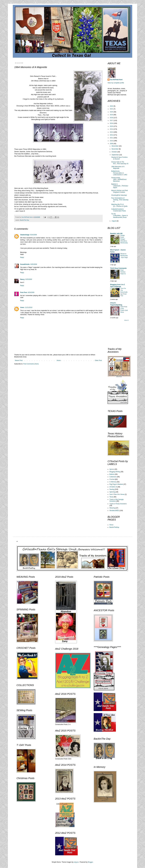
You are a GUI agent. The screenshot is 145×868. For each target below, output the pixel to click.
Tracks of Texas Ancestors (118, 504)
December (115, 146)
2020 (112, 112)
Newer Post (19, 360)
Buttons (112, 474)
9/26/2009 (31, 292)
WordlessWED (114, 511)
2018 (112, 118)
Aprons (112, 469)
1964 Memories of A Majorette (118, 167)
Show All (126, 320)
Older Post (98, 360)
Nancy (22, 279)
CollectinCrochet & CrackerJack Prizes (119, 210)
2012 (112, 135)
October (114, 152)
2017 (112, 121)
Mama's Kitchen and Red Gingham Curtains (120, 191)
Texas (111, 497)
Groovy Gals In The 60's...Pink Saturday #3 (120, 163)
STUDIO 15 (113, 487)
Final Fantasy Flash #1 (123, 272)
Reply (22, 257)
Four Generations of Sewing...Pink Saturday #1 (120, 200)
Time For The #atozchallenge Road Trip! (124, 292)
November (115, 149)
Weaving (112, 508)
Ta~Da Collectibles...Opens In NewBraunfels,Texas (120, 216)
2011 (112, 138)
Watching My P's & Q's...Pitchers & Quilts (119, 205)
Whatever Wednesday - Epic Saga (124, 256)
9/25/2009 (34, 264)
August (114, 221)
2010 (112, 141)
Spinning (112, 492)
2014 (112, 129)
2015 (112, 126)
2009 (112, 144)
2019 (112, 115)
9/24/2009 (33, 235)
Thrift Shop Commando (118, 268)
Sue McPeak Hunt (116, 80)
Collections (113, 477)
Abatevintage (25, 235)
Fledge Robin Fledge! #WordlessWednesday (124, 239)
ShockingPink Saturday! (119, 195)
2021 (112, 109)
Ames (22, 307)
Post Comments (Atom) (31, 364)
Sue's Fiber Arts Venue (117, 494)
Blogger (90, 862)
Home (59, 360)
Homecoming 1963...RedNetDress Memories (119, 179)
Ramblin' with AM (116, 234)
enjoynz (76, 862)
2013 (112, 132)
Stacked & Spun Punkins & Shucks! (119, 158)
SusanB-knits (25, 264)
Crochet (112, 479)
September (115, 155)
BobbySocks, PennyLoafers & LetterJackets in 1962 (119, 173)
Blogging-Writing (115, 472)
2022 (112, 106)
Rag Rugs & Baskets (116, 484)
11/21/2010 (29, 307)
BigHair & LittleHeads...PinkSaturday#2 (120, 186)
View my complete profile (116, 83)
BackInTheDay (114, 527)
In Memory (113, 482)
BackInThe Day (24, 220)
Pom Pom (24, 292)
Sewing (112, 489)
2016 (112, 123)
